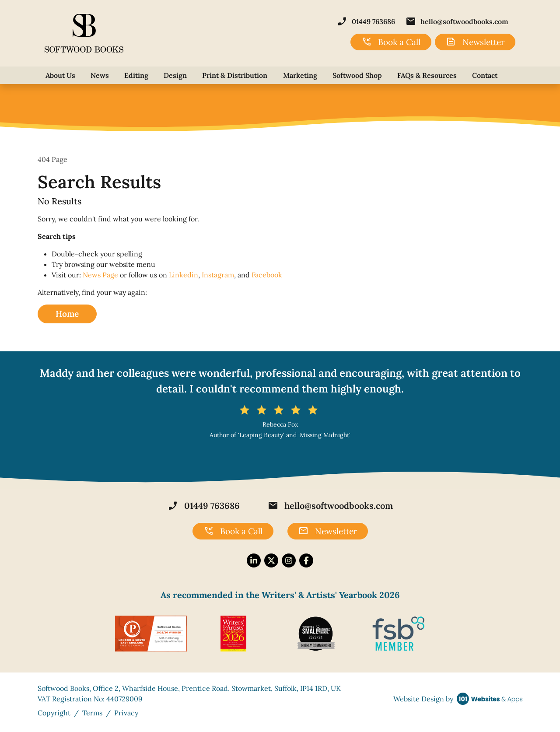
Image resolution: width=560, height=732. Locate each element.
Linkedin (184, 275)
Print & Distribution (235, 75)
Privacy (126, 713)
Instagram (218, 275)
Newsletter (475, 42)
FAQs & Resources (427, 75)
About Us (60, 75)
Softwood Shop (357, 75)
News (100, 75)
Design (175, 75)
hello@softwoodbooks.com (457, 21)
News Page (100, 275)
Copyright (54, 713)
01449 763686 (366, 21)
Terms (92, 713)
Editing (136, 75)
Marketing (300, 75)
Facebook (267, 275)
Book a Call (391, 42)
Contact (485, 75)
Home (67, 314)
